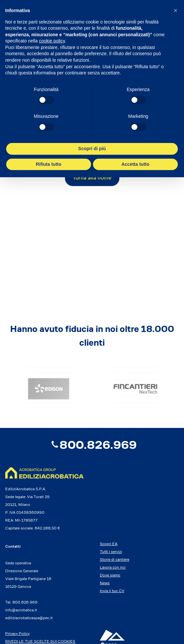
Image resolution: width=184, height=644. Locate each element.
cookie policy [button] (52, 41)
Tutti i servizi (111, 551)
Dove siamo (110, 575)
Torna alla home (92, 178)
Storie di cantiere (115, 559)
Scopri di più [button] (92, 149)
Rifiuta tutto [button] (49, 164)
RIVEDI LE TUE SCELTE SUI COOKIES (40, 641)
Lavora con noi (113, 567)
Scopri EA (109, 544)
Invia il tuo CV (112, 591)
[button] (176, 10)
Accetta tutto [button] (135, 164)
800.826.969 (92, 445)
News (105, 583)
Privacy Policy (17, 633)
